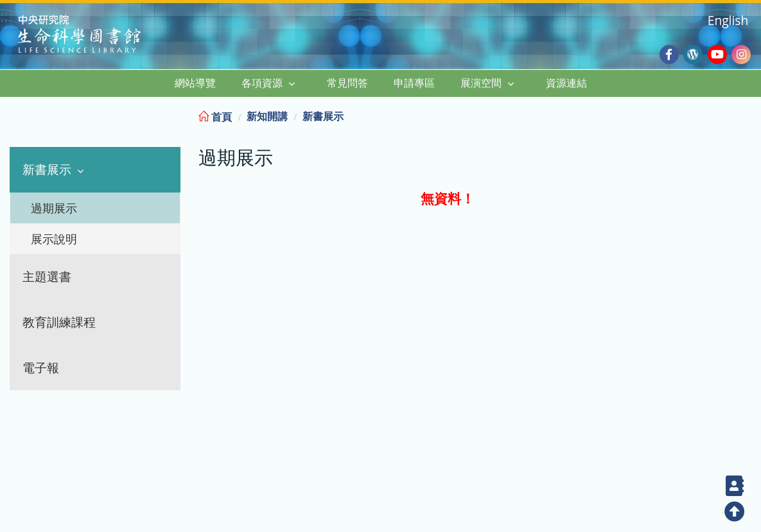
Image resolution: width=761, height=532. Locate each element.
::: (750, 115)
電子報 (41, 367)
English (728, 20)
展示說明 (54, 239)
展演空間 (481, 83)
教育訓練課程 (59, 322)
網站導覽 (195, 83)
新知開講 (267, 116)
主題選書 (47, 276)
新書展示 (47, 169)
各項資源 (262, 83)
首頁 (215, 117)
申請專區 (414, 83)
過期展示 (54, 208)
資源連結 (566, 83)
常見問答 (347, 83)
